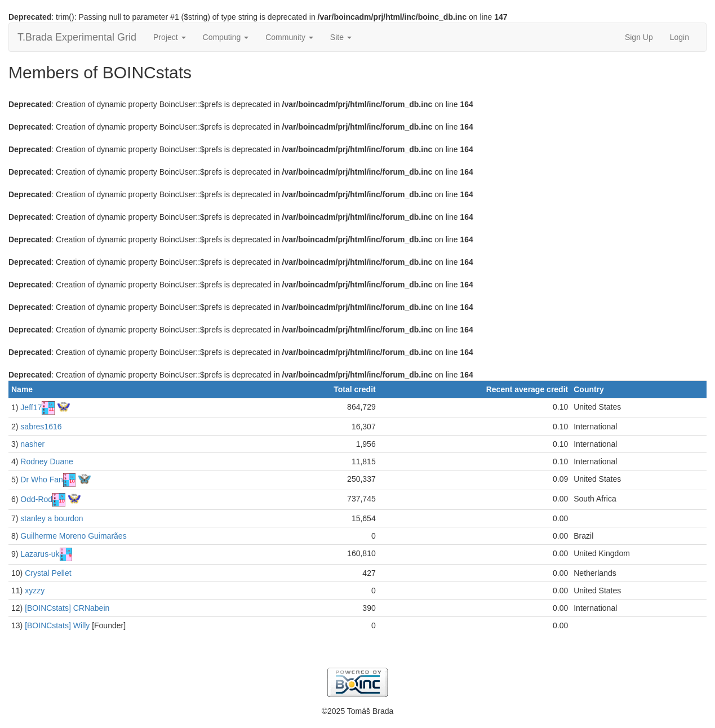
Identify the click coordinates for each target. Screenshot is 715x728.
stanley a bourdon (52, 518)
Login (680, 37)
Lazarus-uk (40, 554)
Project (169, 37)
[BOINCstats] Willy (57, 625)
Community (289, 37)
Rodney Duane (46, 461)
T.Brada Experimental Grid (77, 37)
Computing (226, 37)
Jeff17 (31, 407)
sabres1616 (41, 427)
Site (341, 37)
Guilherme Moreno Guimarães (73, 536)
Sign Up (639, 37)
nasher (32, 444)
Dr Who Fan (41, 480)
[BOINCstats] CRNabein (67, 608)
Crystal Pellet (48, 573)
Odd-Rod (36, 499)
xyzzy (35, 591)
